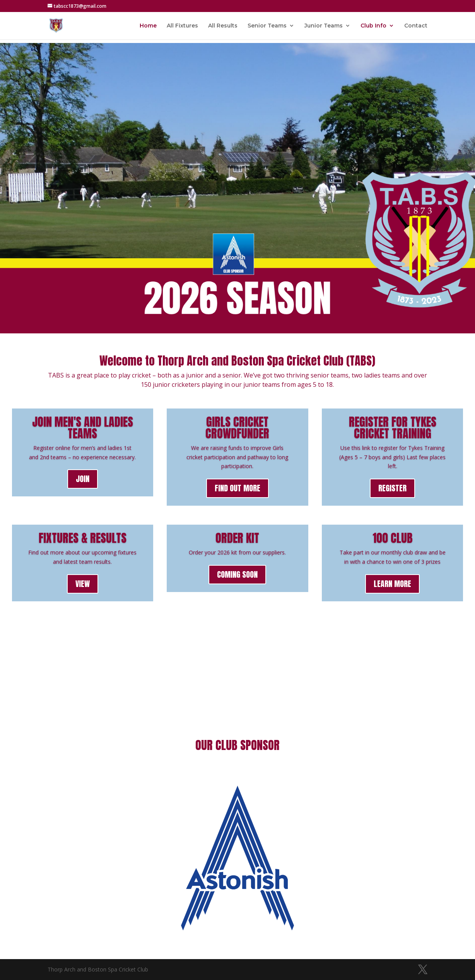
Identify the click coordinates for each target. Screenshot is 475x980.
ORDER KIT (237, 538)
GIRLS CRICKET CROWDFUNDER (237, 428)
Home (148, 26)
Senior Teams (267, 26)
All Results (223, 26)
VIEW (83, 584)
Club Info (373, 26)
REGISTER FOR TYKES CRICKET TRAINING (393, 428)
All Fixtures (182, 26)
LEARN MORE (392, 584)
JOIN (83, 479)
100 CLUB (393, 538)
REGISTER (392, 488)
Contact (416, 26)
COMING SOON (237, 574)
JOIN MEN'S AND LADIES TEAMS (83, 428)
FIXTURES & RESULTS (83, 538)
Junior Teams (324, 26)
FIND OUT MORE (237, 488)
